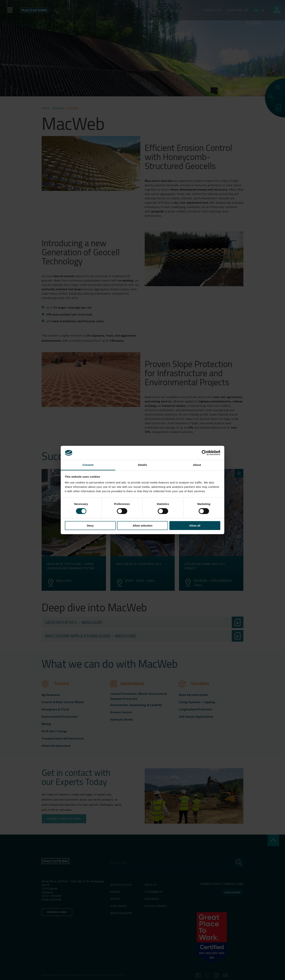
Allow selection (142, 526)
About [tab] (197, 465)
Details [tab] (142, 465)
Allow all (195, 526)
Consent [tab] (88, 465)
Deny (90, 526)
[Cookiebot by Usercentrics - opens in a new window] (204, 453)
